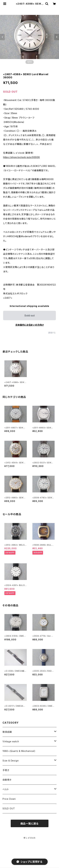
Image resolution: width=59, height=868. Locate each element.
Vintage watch (11, 741)
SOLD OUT (9, 808)
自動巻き (7, 780)
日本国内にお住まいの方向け (30, 325)
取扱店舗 (7, 732)
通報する (52, 333)
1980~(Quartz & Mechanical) (19, 751)
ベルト (6, 789)
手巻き (6, 770)
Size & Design (11, 761)
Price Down (9, 799)
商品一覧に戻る (30, 824)
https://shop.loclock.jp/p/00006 (21, 157)
